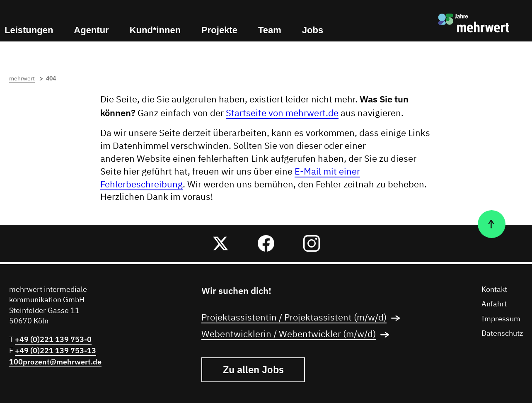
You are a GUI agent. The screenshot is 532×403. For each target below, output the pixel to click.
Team (270, 30)
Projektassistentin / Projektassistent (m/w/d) (303, 318)
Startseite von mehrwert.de (282, 114)
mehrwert (27, 79)
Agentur (91, 30)
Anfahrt (494, 304)
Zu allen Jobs (253, 369)
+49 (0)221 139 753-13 (56, 351)
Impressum (501, 319)
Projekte (219, 30)
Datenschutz (502, 334)
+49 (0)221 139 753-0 (53, 339)
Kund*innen (155, 30)
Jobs (313, 30)
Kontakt (494, 290)
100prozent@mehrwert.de (55, 362)
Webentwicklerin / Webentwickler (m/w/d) (298, 335)
